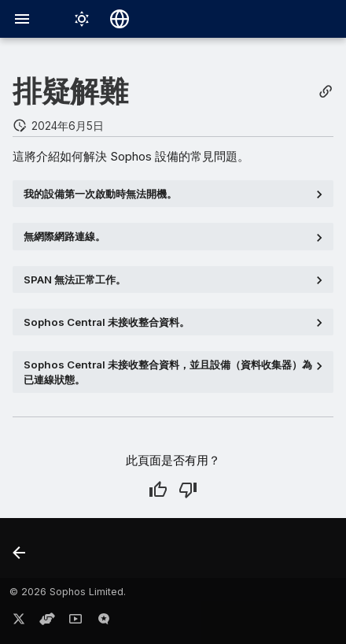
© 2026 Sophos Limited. (68, 592)
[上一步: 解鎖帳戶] (20, 553)
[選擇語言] (120, 19)
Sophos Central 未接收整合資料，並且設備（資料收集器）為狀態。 (168, 372)
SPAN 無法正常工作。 (75, 279)
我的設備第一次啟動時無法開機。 (100, 194)
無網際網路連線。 (64, 236)
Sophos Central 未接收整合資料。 (107, 322)
